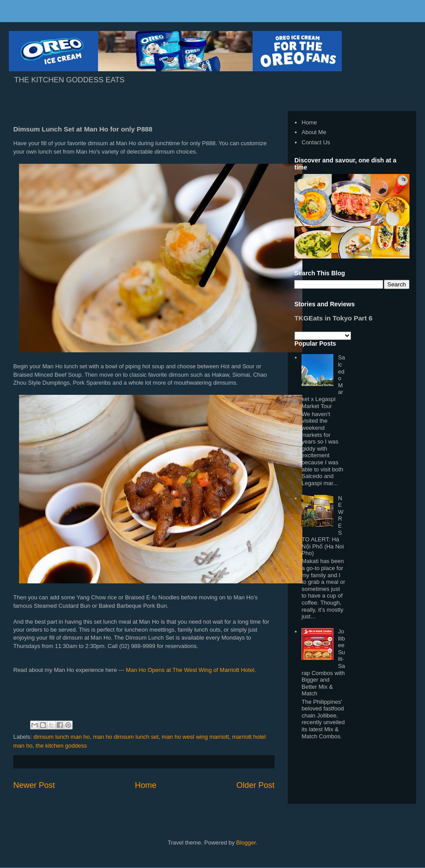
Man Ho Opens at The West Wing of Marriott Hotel (190, 670)
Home (146, 785)
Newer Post (34, 785)
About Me (314, 132)
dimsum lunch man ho (62, 737)
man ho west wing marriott (195, 737)
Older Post (255, 785)
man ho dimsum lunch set (126, 737)
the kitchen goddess (62, 746)
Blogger (246, 843)
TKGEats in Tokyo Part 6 (333, 318)
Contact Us (316, 142)
